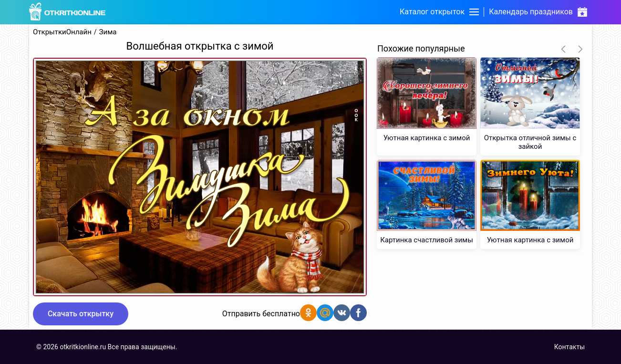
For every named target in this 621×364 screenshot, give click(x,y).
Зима (108, 32)
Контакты (569, 347)
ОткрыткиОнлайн (62, 32)
